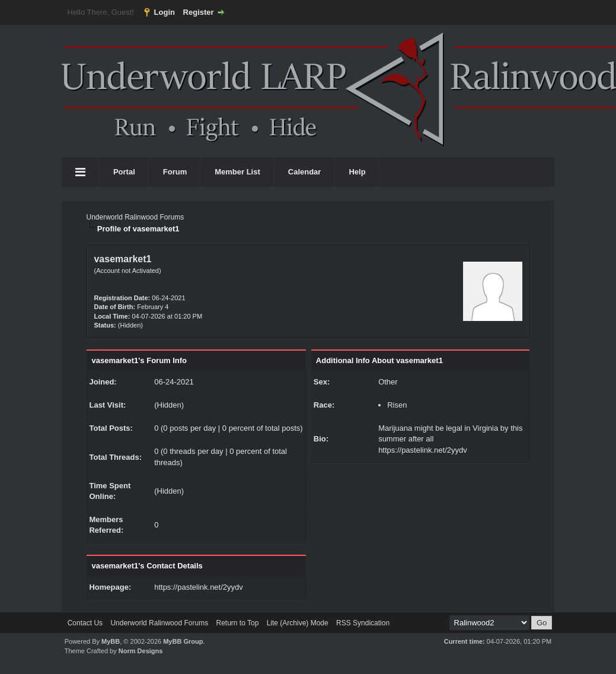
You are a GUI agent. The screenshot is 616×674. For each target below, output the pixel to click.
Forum (175, 172)
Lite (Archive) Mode (298, 623)
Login (165, 12)
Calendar (305, 172)
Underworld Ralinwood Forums (135, 217)
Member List (237, 172)
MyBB (111, 641)
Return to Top (237, 623)
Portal (124, 172)
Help (357, 172)
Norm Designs (141, 651)
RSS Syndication (363, 623)
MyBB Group (183, 641)
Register (199, 12)
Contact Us (85, 623)
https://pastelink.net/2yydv (199, 587)
